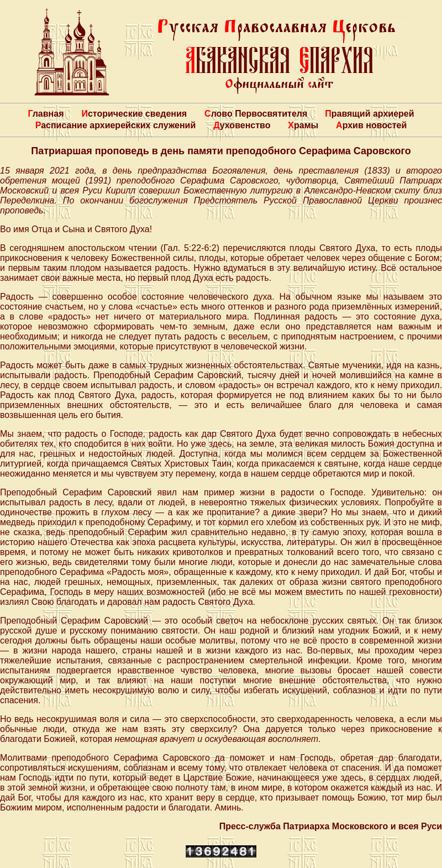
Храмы (303, 125)
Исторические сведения (134, 114)
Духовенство (242, 125)
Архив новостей (371, 125)
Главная (46, 114)
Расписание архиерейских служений (116, 125)
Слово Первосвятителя (256, 114)
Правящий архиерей (369, 114)
